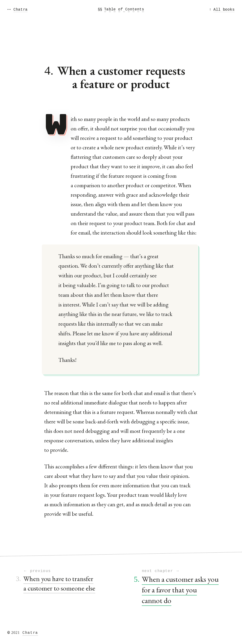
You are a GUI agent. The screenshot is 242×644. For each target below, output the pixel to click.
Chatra (30, 633)
